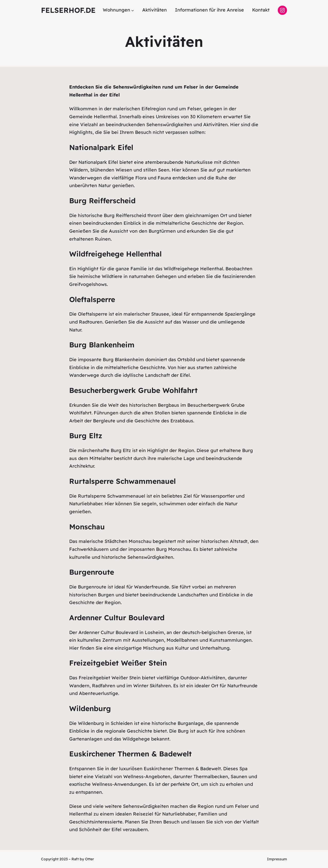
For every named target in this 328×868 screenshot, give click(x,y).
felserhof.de (68, 10)
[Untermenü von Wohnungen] (133, 10)
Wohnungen (116, 10)
